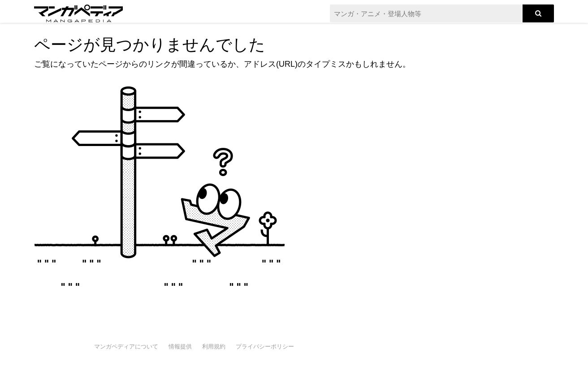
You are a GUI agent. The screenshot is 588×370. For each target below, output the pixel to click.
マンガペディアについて (126, 346)
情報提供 (180, 346)
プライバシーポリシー (265, 346)
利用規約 (214, 346)
